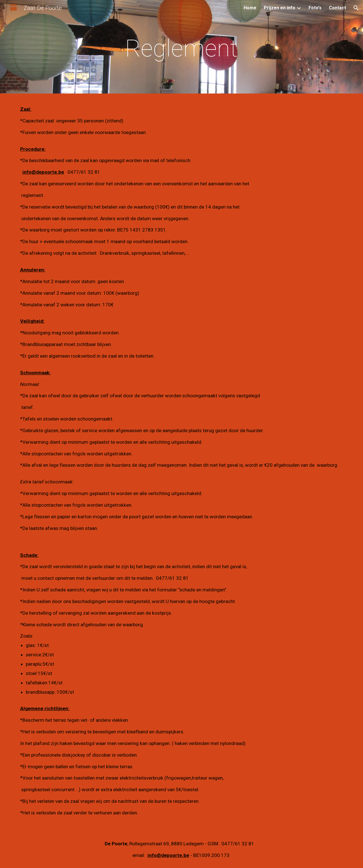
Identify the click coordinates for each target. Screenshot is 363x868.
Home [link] (250, 8)
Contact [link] (337, 8)
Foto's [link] (315, 8)
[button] (356, 8)
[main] (181, 48)
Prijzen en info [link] (279, 8)
